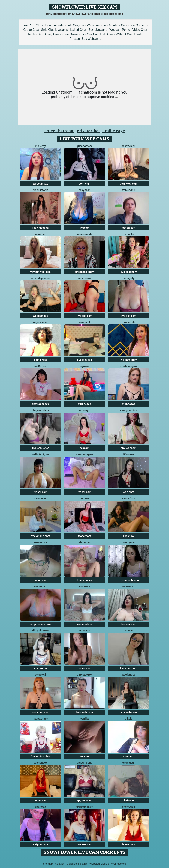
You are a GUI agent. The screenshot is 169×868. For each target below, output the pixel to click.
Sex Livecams (98, 30)
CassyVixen (129, 146)
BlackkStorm (40, 190)
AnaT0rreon (40, 366)
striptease (128, 228)
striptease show (85, 272)
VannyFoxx (129, 498)
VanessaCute (84, 234)
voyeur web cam (40, 272)
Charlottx (40, 807)
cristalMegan (128, 366)
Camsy (129, 631)
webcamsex (40, 184)
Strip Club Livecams (55, 30)
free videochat (40, 228)
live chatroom (129, 668)
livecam (84, 228)
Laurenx (85, 498)
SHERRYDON (128, 807)
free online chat (40, 536)
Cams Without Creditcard (124, 34)
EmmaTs (129, 234)
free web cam (84, 712)
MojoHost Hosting (77, 864)
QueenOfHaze (85, 146)
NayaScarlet (40, 322)
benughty (129, 278)
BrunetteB (129, 322)
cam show (41, 360)
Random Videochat (58, 25)
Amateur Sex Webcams (85, 39)
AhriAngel (84, 542)
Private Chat (88, 131)
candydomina (128, 410)
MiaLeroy (41, 146)
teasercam (84, 536)
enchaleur (128, 763)
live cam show (129, 360)
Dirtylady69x (85, 675)
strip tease (84, 404)
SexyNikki (84, 190)
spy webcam (129, 448)
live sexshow (128, 272)
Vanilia (85, 719)
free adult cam (40, 712)
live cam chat (41, 448)
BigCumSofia (84, 763)
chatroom (129, 800)
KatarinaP (40, 234)
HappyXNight (40, 719)
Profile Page (114, 131)
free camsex (84, 580)
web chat (129, 492)
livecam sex (84, 360)
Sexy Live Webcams (87, 25)
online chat (41, 580)
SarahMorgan (84, 454)
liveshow (129, 536)
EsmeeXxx (40, 586)
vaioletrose (129, 675)
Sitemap (48, 864)
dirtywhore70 (40, 631)
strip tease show (41, 624)
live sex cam (84, 316)
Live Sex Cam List (93, 34)
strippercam (40, 844)
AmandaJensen (40, 278)
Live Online (71, 34)
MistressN (84, 278)
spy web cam (129, 712)
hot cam (85, 756)
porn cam (84, 184)
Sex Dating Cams (49, 34)
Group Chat (31, 30)
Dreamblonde (85, 807)
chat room (41, 668)
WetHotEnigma (40, 454)
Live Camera (138, 25)
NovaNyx (84, 410)
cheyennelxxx (41, 410)
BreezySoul (129, 542)
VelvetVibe (129, 190)
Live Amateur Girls (115, 25)
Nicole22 (84, 631)
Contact (59, 864)
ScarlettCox (41, 763)
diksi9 (129, 719)
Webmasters (119, 864)
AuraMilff (84, 322)
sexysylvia (40, 542)
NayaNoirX (128, 586)
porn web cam (128, 184)
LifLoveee (128, 454)
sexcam (84, 448)
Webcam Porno (120, 30)
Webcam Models (99, 864)
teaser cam (40, 492)
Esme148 (84, 586)
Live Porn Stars (33, 25)
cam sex (129, 756)
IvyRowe (84, 366)
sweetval (40, 675)
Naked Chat (78, 30)
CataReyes (40, 498)
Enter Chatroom (59, 131)
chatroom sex (40, 404)
